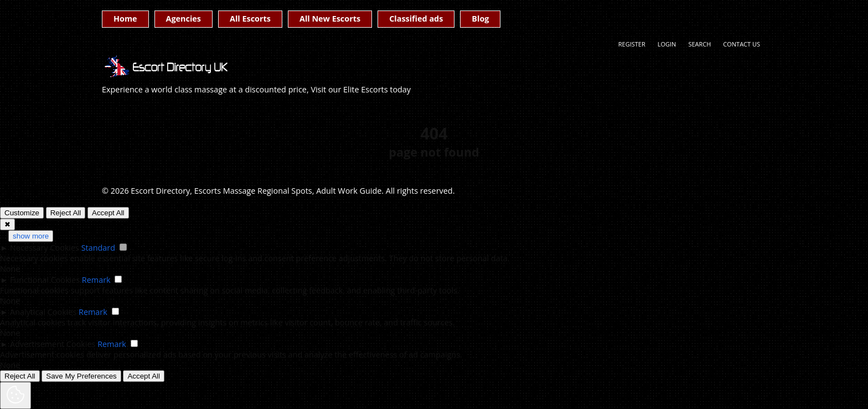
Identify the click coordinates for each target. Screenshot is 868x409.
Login (667, 44)
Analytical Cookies (43, 312)
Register (632, 44)
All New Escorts (330, 19)
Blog (480, 19)
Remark (96, 280)
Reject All (66, 213)
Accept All (108, 213)
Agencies (184, 19)
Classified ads (416, 19)
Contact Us (742, 44)
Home (125, 19)
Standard (98, 248)
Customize (22, 213)
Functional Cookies (45, 280)
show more (31, 236)
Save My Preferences (81, 376)
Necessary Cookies (45, 248)
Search (699, 44)
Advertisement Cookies (53, 344)
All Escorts (250, 19)
